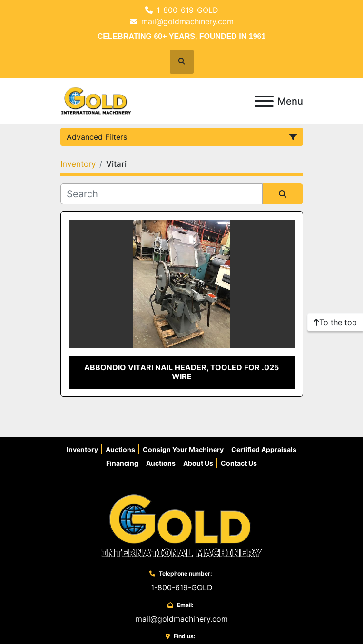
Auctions (120, 449)
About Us (198, 463)
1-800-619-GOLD (187, 10)
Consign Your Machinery (183, 449)
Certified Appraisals (264, 449)
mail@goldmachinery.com (187, 21)
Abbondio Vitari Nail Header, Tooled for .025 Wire (181, 372)
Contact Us (239, 463)
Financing (122, 463)
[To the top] (335, 322)
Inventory (82, 449)
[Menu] (264, 101)
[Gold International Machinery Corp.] (182, 525)
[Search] (162, 194)
